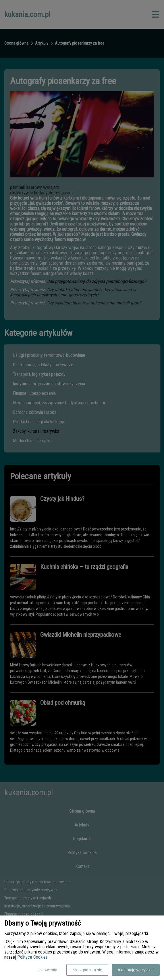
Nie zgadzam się (87, 970)
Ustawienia (47, 970)
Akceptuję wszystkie (136, 970)
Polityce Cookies (32, 957)
